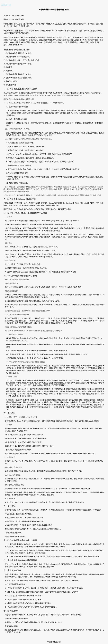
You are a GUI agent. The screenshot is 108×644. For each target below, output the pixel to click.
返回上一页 (6, 5)
